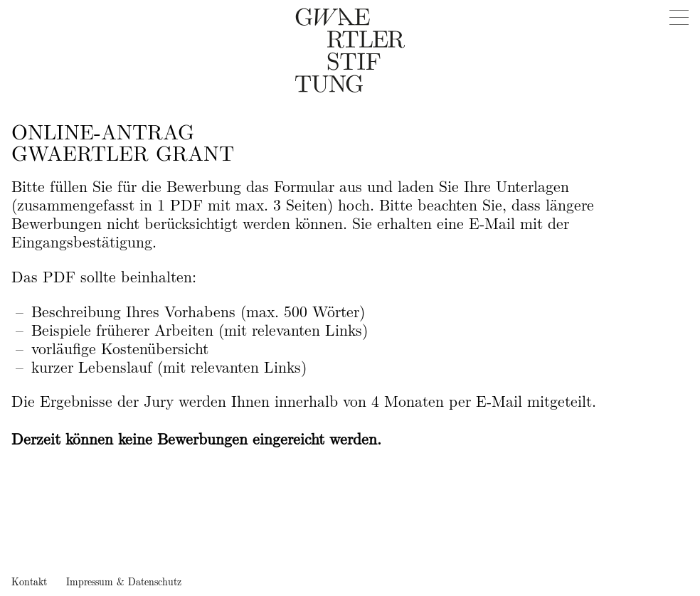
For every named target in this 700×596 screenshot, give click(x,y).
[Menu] (679, 17)
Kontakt (29, 582)
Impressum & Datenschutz (124, 582)
